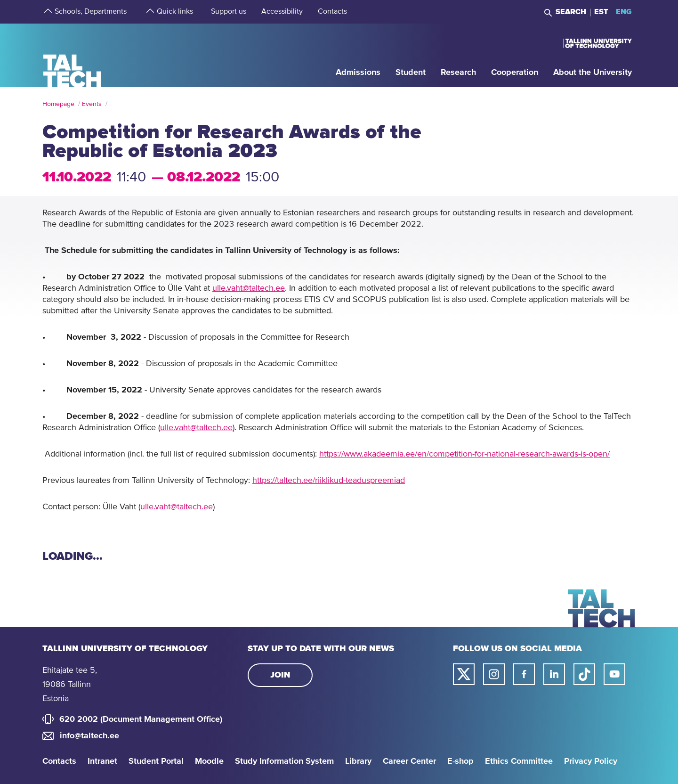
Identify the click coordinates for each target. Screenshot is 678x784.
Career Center (409, 761)
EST (601, 12)
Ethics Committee (519, 761)
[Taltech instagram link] (494, 674)
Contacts (59, 761)
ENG (624, 12)
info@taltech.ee (89, 736)
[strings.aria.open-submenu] (47, 12)
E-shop (460, 761)
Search (571, 12)
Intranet (102, 761)
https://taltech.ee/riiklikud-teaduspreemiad (329, 481)
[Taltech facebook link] (524, 674)
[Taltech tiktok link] (584, 674)
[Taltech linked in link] (554, 674)
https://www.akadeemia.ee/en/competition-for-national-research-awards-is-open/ (464, 454)
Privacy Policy (591, 761)
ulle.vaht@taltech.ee (249, 288)
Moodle (209, 761)
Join (280, 675)
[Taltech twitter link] (464, 674)
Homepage (58, 104)
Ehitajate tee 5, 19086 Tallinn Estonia (70, 685)
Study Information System (284, 761)
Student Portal (156, 761)
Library (358, 761)
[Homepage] (72, 55)
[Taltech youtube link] (614, 674)
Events (92, 104)
